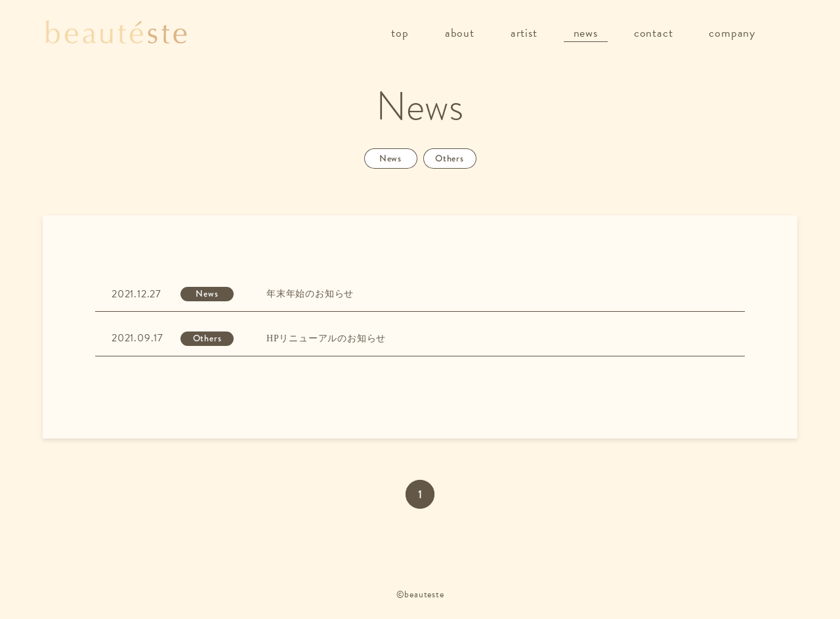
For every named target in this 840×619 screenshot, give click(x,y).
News (390, 158)
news (586, 32)
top (400, 32)
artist (524, 32)
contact (654, 32)
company (732, 32)
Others (450, 158)
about (460, 32)
